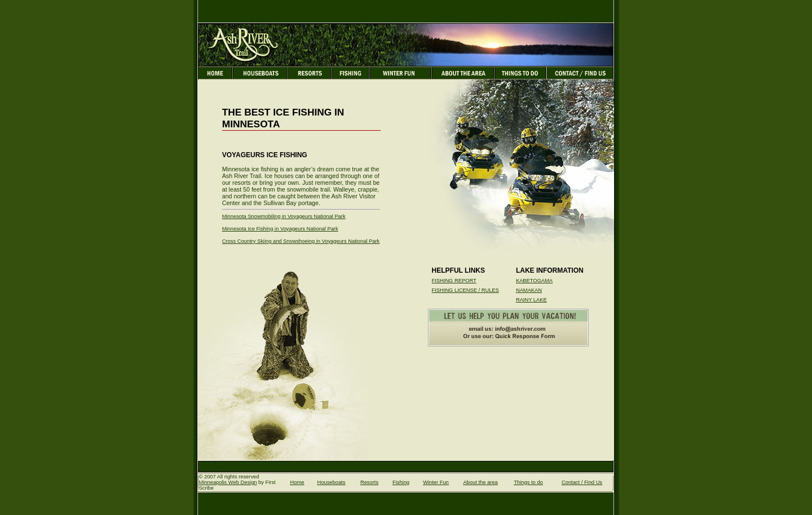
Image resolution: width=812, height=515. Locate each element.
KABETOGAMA (534, 281)
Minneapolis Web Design (228, 482)
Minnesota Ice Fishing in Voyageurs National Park (280, 229)
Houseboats (332, 482)
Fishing (401, 482)
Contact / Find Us (582, 482)
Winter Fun (436, 482)
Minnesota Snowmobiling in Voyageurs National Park (284, 216)
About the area (480, 482)
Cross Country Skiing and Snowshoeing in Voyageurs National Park (301, 241)
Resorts (369, 482)
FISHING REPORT (454, 281)
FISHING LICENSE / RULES (465, 290)
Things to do (528, 482)
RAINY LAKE (531, 300)
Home (297, 482)
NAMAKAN (529, 290)
